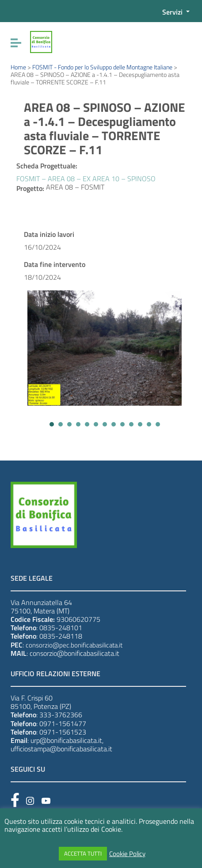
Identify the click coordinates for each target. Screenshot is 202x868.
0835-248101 (61, 628)
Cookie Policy (127, 854)
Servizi (173, 12)
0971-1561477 (63, 723)
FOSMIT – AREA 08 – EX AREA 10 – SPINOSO (86, 179)
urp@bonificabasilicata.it (66, 740)
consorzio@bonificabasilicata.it (74, 653)
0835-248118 (61, 636)
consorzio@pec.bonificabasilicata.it (74, 645)
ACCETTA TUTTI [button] (83, 853)
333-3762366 (61, 715)
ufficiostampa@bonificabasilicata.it (61, 749)
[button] (52, 424)
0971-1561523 (63, 732)
